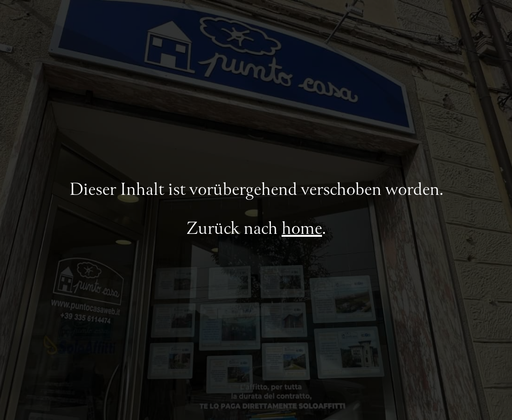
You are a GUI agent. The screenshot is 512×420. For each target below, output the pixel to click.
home (302, 229)
